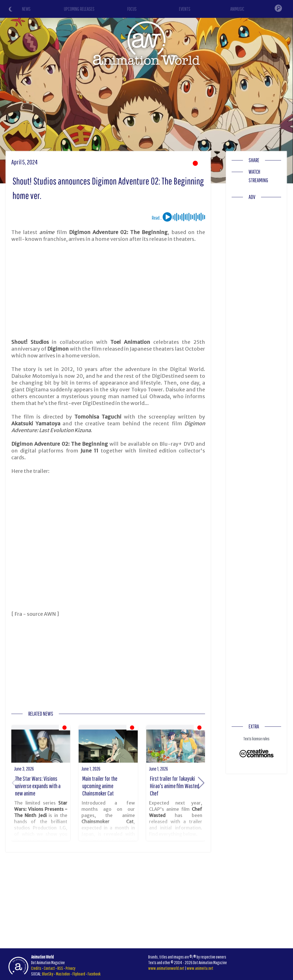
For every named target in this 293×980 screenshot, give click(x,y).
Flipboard (79, 974)
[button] (201, 783)
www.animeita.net (200, 968)
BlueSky (48, 974)
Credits (36, 968)
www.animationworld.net (166, 968)
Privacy (71, 968)
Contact (49, 968)
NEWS (26, 9)
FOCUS (132, 9)
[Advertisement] (108, 291)
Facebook (94, 974)
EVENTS (185, 9)
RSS (60, 968)
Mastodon (63, 974)
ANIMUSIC (237, 9)
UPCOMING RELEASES (79, 9)
